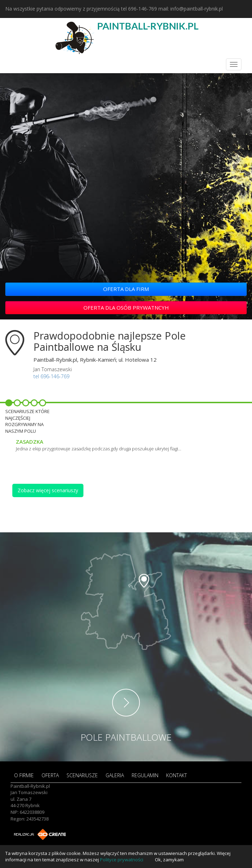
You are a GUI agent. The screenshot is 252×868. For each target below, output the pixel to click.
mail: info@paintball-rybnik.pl (191, 9)
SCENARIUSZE (82, 775)
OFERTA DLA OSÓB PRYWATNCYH (126, 308)
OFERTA (50, 775)
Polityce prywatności (122, 860)
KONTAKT (177, 775)
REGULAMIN (145, 775)
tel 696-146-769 (139, 9)
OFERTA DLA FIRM (126, 289)
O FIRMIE (24, 775)
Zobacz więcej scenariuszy (48, 490)
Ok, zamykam (169, 860)
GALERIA (115, 775)
